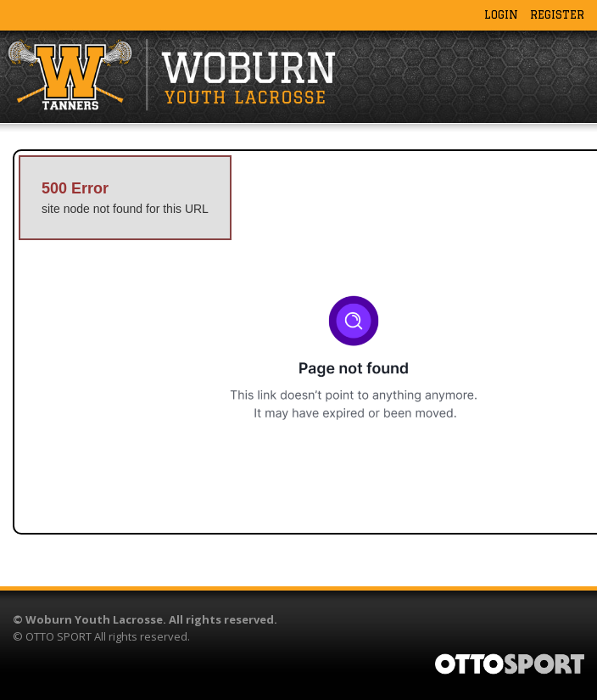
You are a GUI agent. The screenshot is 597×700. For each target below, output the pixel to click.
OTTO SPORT (59, 636)
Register (557, 14)
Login (501, 14)
